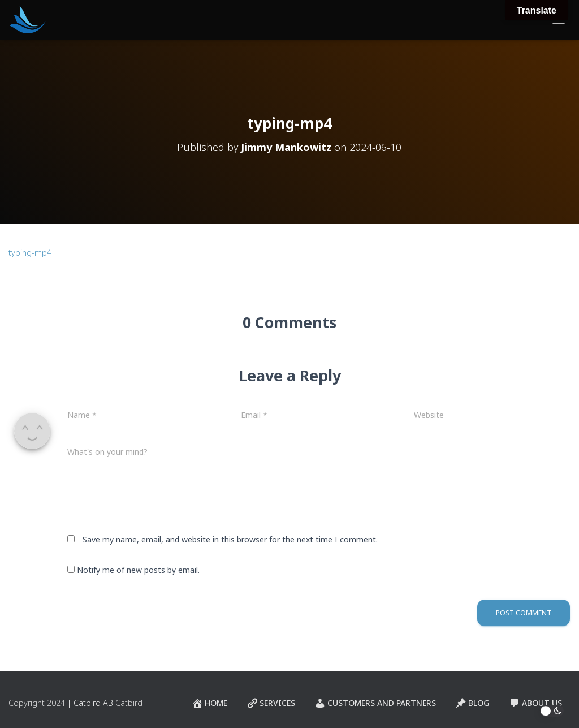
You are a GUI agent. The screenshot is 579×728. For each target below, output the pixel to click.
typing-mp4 (30, 253)
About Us (535, 703)
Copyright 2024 (37, 703)
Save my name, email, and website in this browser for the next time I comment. (230, 539)
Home (209, 703)
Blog (472, 703)
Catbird (129, 703)
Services (271, 703)
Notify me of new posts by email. (138, 570)
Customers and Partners (375, 703)
